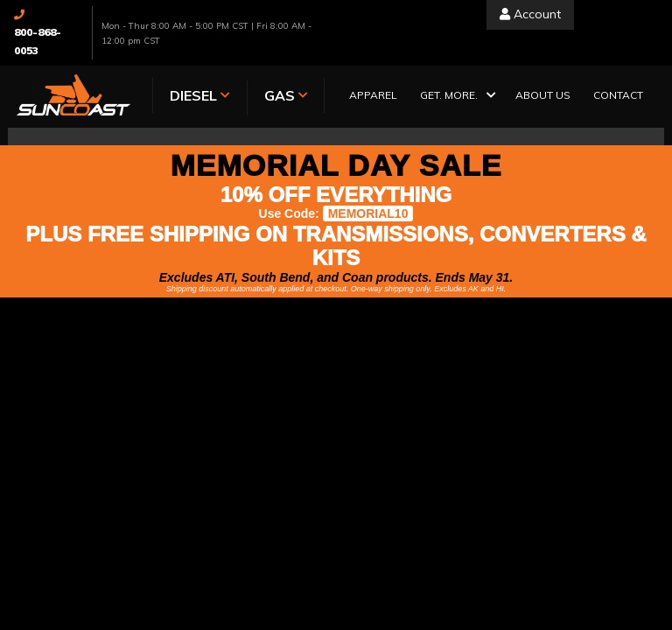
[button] (456, 97)
